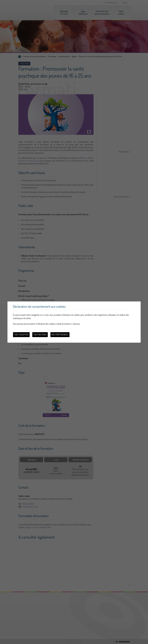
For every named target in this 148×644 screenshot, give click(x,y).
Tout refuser (40, 335)
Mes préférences (60, 335)
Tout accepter (21, 335)
